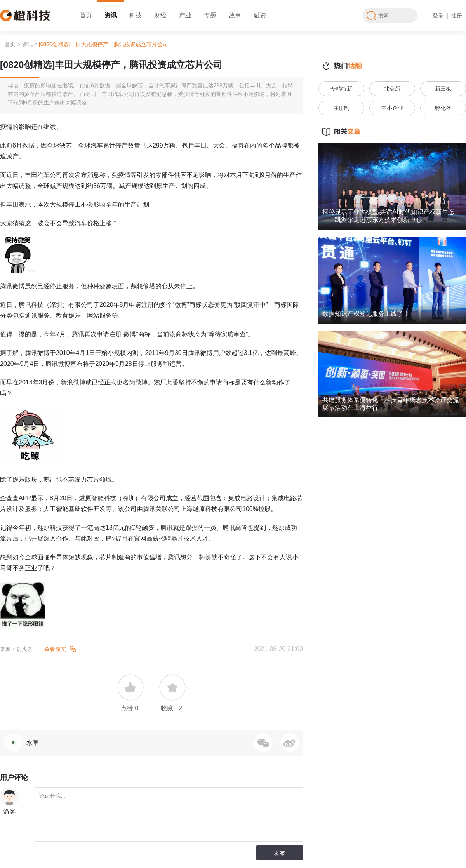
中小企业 (392, 108)
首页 (86, 15)
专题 (210, 15)
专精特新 (341, 89)
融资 (260, 15)
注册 (457, 16)
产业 (185, 15)
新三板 (443, 89)
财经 (160, 15)
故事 (235, 15)
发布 (280, 853)
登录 (438, 16)
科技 (136, 15)
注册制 (341, 108)
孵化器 (443, 108)
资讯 (111, 15)
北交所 (392, 89)
